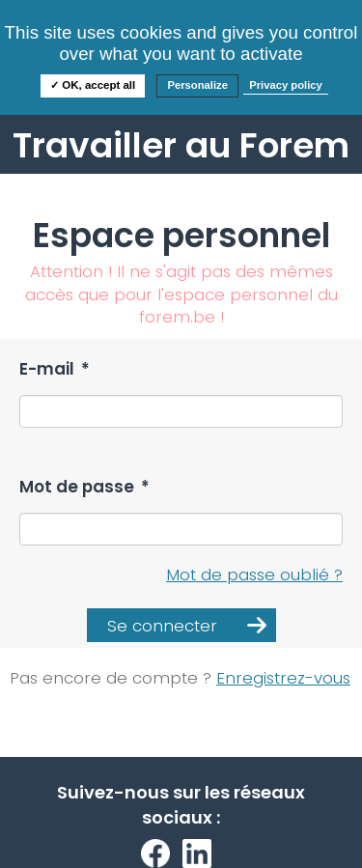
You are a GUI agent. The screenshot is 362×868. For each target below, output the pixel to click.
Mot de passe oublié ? (254, 574)
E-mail (55, 369)
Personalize (197, 85)
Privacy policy (286, 85)
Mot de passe (84, 487)
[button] (181, 625)
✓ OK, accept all (93, 85)
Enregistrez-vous (283, 678)
